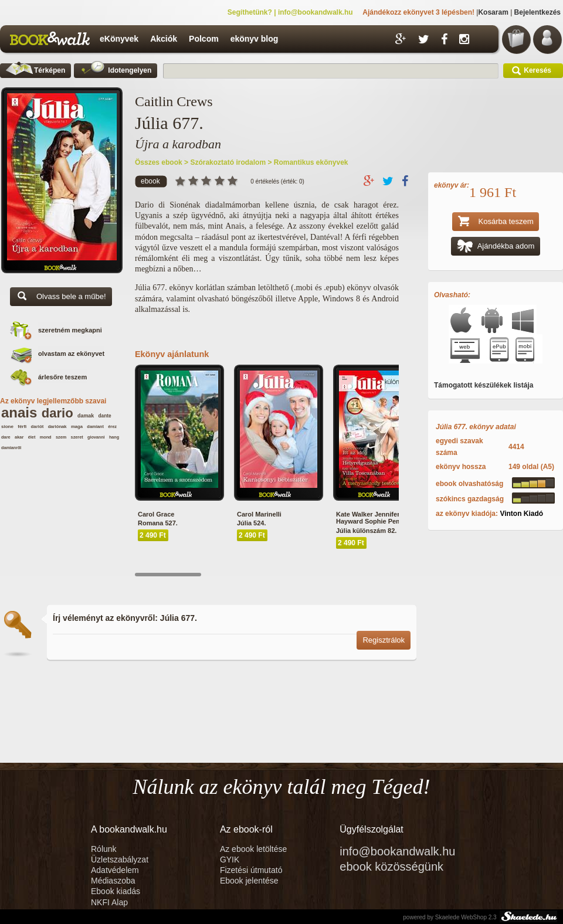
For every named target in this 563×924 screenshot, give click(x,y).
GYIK (230, 860)
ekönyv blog (255, 39)
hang (114, 437)
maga (77, 427)
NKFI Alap (109, 902)
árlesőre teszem (62, 377)
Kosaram (493, 12)
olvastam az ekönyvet (71, 354)
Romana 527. (158, 523)
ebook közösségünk (391, 867)
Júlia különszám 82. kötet (375, 531)
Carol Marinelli (259, 514)
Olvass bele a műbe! (61, 298)
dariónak (57, 427)
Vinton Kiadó (521, 514)
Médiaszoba (113, 881)
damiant (95, 427)
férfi (22, 427)
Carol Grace (156, 514)
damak (86, 416)
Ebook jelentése (249, 881)
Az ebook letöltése (253, 849)
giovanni (96, 437)
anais (19, 412)
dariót (38, 427)
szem (61, 437)
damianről (11, 448)
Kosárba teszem (496, 222)
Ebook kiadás (116, 891)
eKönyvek (119, 39)
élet (32, 437)
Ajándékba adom (496, 247)
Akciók (164, 39)
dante (105, 416)
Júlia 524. (252, 523)
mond (46, 437)
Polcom (204, 39)
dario (57, 413)
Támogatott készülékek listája (484, 385)
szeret (77, 437)
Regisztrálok (384, 640)
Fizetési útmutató (251, 870)
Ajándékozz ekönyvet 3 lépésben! (418, 12)
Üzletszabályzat (120, 860)
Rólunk (105, 849)
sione (7, 427)
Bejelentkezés (537, 12)
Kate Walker (355, 514)
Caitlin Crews (174, 101)
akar (19, 437)
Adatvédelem (115, 870)
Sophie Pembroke (392, 521)
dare (6, 437)
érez (112, 427)
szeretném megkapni (70, 330)
